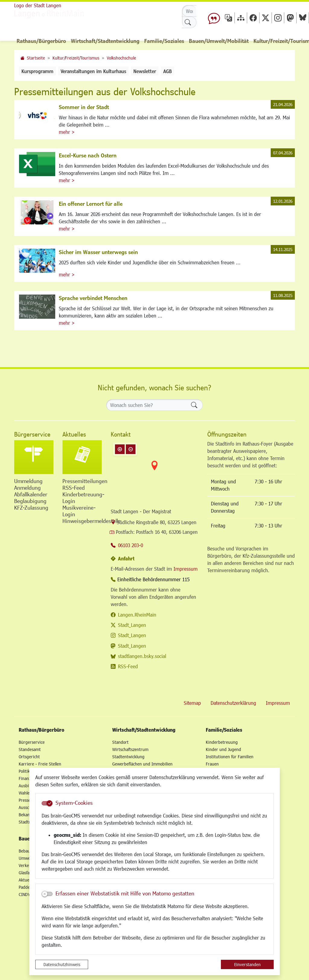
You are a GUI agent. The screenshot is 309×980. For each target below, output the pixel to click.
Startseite (36, 58)
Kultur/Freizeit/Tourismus (76, 58)
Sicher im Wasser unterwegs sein (98, 252)
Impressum (186, 569)
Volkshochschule (121, 58)
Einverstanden (247, 964)
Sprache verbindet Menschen (93, 298)
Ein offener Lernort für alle (91, 204)
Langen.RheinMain (137, 615)
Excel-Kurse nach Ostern (88, 155)
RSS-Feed (128, 666)
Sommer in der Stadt (84, 107)
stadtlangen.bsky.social (142, 656)
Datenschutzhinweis (62, 964)
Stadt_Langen (132, 625)
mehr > (67, 132)
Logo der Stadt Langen (38, 5)
